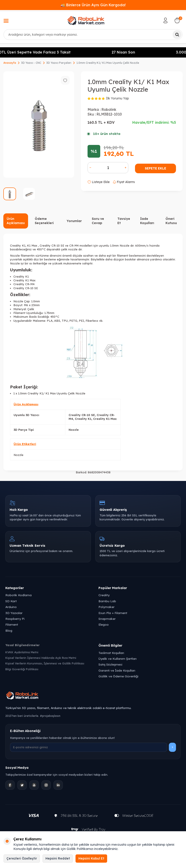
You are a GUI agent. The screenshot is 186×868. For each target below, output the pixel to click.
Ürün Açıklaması (16, 221)
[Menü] (6, 21)
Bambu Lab (107, 601)
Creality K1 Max (24, 280)
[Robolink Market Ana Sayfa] (93, 696)
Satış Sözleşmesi (110, 664)
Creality (104, 595)
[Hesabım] (166, 21)
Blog (9, 630)
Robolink (109, 109)
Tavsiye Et (124, 221)
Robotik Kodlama (18, 595)
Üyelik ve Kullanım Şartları (118, 659)
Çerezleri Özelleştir (22, 858)
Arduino (11, 607)
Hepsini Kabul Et (91, 858)
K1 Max (32, 245)
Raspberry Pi (15, 619)
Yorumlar (74, 221)
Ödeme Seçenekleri (44, 221)
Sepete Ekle (155, 168)
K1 (24, 245)
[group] (39, 125)
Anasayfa (10, 63)
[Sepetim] (177, 21)
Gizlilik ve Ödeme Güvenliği (118, 676)
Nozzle (18, 455)
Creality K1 (21, 276)
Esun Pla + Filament (113, 613)
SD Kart (11, 601)
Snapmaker (107, 619)
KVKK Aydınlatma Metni (22, 652)
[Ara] (177, 35)
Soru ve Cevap (98, 221)
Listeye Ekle (99, 182)
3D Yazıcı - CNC (31, 63)
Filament (12, 624)
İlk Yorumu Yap (118, 98)
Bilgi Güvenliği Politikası (22, 669)
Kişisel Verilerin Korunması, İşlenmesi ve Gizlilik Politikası (45, 663)
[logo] (86, 21)
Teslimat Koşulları (111, 653)
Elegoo (104, 624)
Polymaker (106, 607)
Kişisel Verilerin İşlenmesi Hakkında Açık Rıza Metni (41, 658)
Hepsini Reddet (58, 858)
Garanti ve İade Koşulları (117, 670)
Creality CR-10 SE (51, 245)
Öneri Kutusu (171, 221)
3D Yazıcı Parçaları (59, 63)
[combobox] (93, 35)
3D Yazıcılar (14, 613)
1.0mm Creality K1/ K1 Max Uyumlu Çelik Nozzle (108, 63)
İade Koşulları (147, 221)
